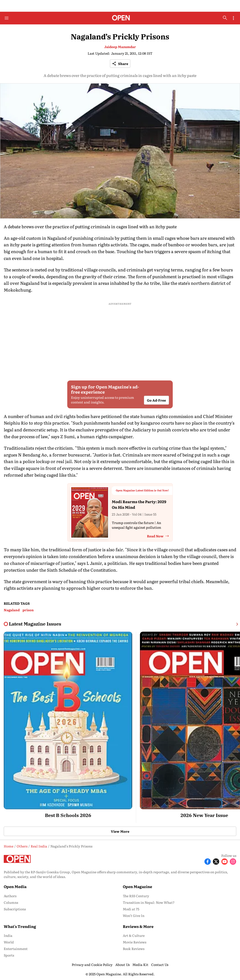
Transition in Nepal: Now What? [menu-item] (149, 902)
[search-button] (225, 18)
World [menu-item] (9, 942)
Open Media (15, 886)
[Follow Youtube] (225, 861)
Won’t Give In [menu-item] (134, 915)
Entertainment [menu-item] (16, 949)
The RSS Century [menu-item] (136, 896)
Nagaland (12, 610)
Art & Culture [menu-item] (134, 935)
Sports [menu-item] (9, 955)
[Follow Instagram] (233, 861)
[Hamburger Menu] (7, 18)
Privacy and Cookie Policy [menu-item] (92, 965)
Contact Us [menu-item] (160, 965)
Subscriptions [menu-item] (15, 909)
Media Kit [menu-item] (140, 965)
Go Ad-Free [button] (156, 400)
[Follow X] (216, 861)
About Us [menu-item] (122, 965)
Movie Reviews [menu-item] (135, 942)
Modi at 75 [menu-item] (131, 909)
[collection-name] (35, 624)
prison (28, 610)
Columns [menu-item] (11, 902)
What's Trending (20, 926)
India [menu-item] (8, 935)
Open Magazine (137, 886)
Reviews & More (138, 926)
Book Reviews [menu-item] (134, 949)
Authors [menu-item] (10, 896)
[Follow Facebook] (208, 861)
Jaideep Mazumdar (120, 47)
